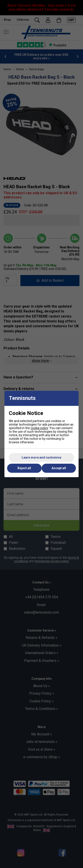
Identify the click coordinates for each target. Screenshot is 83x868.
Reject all (24, 468)
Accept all (59, 468)
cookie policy (39, 428)
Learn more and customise (41, 457)
